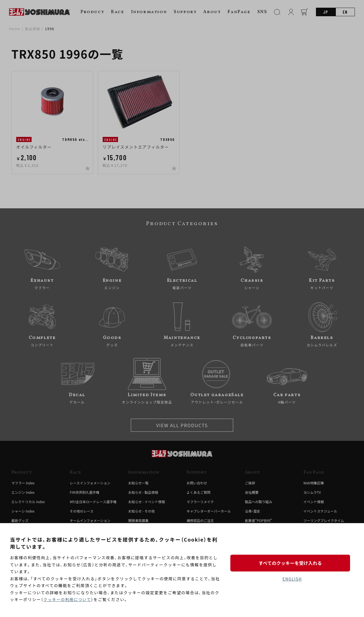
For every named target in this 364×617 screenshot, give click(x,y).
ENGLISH (292, 579)
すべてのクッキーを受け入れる (292, 563)
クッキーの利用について (68, 600)
